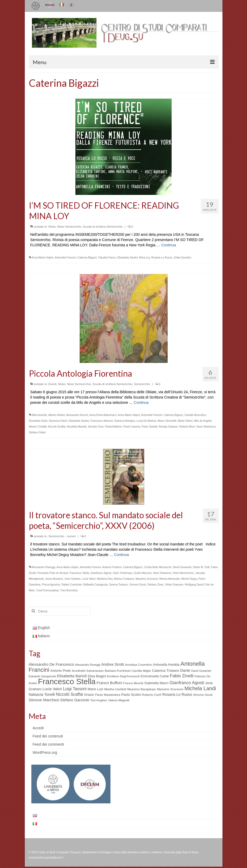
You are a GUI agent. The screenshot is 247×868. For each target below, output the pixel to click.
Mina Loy (144, 258)
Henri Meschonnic (183, 573)
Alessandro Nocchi (77, 415)
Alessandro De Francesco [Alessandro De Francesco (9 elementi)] (52, 664)
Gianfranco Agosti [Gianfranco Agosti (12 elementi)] (187, 683)
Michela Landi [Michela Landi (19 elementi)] (200, 688)
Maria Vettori (185, 421)
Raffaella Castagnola (96, 585)
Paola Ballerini (113, 427)
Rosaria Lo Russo (162, 258)
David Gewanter (182, 567)
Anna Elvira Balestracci (103, 415)
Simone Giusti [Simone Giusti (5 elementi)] (203, 695)
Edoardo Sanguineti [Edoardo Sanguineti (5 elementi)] (42, 676)
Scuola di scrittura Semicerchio (103, 227)
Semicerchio (142, 384)
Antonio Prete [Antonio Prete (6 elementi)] (61, 671)
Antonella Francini (65, 258)
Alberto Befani (57, 415)
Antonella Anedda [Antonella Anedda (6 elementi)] (166, 665)
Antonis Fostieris (112, 567)
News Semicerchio (69, 227)
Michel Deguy (189, 579)
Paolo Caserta (132, 427)
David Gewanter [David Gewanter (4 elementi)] (201, 671)
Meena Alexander (170, 579)
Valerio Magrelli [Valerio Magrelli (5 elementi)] (119, 700)
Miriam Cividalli (38, 427)
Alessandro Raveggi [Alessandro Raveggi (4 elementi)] (88, 665)
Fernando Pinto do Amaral (52, 573)
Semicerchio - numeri (62, 536)
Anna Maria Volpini (43, 258)
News (52, 227)
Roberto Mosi (187, 427)
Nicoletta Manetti (77, 427)
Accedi (38, 728)
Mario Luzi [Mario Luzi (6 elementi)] (95, 689)
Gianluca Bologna (125, 421)
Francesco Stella (79, 573)
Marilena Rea (105, 579)
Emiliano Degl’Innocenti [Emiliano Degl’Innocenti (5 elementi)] (123, 676)
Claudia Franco (107, 258)
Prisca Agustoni (51, 585)
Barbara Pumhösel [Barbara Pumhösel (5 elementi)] (118, 671)
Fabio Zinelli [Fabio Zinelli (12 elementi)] (182, 676)
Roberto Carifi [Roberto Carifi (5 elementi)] (152, 695)
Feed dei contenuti (48, 736)
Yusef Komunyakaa (47, 590)
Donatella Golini (38, 421)
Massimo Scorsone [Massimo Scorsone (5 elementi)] (170, 689)
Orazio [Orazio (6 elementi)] (89, 695)
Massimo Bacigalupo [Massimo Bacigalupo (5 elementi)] (142, 689)
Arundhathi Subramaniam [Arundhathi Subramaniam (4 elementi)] (88, 671)
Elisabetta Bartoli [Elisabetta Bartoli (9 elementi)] (72, 676)
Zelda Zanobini (182, 258)
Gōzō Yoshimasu (122, 573)
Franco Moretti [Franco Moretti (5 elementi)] (133, 683)
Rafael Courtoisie (72, 585)
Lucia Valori (89, 579)
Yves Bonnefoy (69, 590)
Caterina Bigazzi (87, 258)
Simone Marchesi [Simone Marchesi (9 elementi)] (44, 700)
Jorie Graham (73, 579)
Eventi (52, 384)
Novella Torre (96, 427)
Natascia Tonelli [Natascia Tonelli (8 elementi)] (42, 694)
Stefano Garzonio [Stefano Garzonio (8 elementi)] (75, 700)
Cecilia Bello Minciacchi (158, 567)
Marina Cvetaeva (124, 579)
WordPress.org (45, 752)
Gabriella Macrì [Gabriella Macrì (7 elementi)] (156, 683)
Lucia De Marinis (146, 421)
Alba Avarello (39, 415)
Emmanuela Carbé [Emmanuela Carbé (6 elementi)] (155, 676)
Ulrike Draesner (174, 585)
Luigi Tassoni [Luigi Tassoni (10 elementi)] (75, 689)
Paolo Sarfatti (149, 427)
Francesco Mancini (102, 421)
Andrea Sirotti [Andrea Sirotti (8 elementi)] (113, 664)
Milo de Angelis (203, 421)
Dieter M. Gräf (201, 567)
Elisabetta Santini (128, 258)
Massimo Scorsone (147, 579)
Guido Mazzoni (143, 573)
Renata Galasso (168, 427)
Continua (168, 245)
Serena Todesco (119, 585)
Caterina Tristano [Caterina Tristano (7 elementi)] (165, 671)
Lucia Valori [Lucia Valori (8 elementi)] (52, 689)
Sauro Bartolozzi (206, 427)
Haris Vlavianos (162, 573)
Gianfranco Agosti (101, 573)
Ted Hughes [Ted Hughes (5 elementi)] (99, 700)
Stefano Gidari (37, 432)
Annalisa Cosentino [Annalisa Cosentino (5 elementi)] (139, 665)
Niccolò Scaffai (57, 427)
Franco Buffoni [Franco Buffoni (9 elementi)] (109, 683)
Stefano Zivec (155, 585)
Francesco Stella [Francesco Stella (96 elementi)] (67, 681)
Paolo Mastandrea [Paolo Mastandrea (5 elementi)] (108, 695)
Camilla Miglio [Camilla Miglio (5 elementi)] (141, 671)
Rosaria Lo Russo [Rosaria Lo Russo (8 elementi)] (177, 694)
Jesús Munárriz (54, 579)
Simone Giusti (138, 585)
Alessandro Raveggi (43, 567)
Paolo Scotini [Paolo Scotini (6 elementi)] (131, 695)
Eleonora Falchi (58, 421)
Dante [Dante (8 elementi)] (185, 670)
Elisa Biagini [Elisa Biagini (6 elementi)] (97, 676)
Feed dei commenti (48, 744)
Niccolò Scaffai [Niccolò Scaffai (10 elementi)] (69, 694)
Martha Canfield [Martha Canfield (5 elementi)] (115, 689)
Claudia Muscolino (195, 415)
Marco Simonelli (167, 421)
